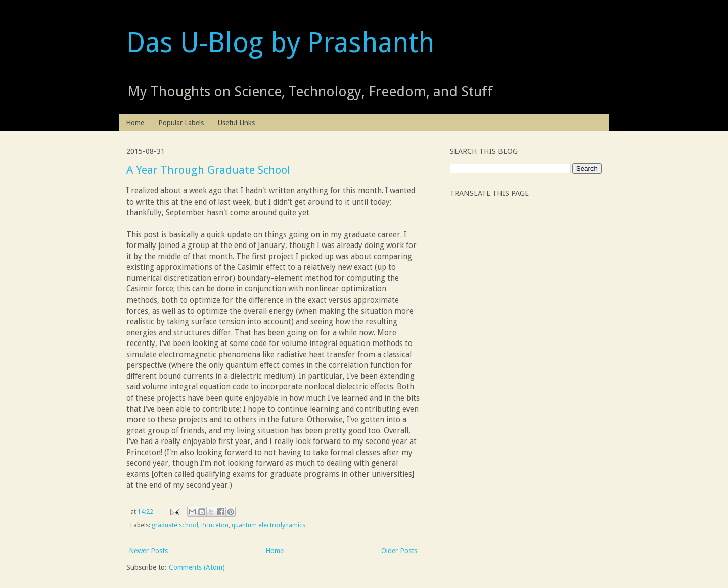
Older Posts (399, 551)
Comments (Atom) (197, 567)
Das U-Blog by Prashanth (280, 42)
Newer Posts (148, 551)
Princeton (215, 525)
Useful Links (236, 123)
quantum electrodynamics (268, 525)
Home (135, 123)
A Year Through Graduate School (208, 170)
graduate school (175, 525)
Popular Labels (181, 123)
